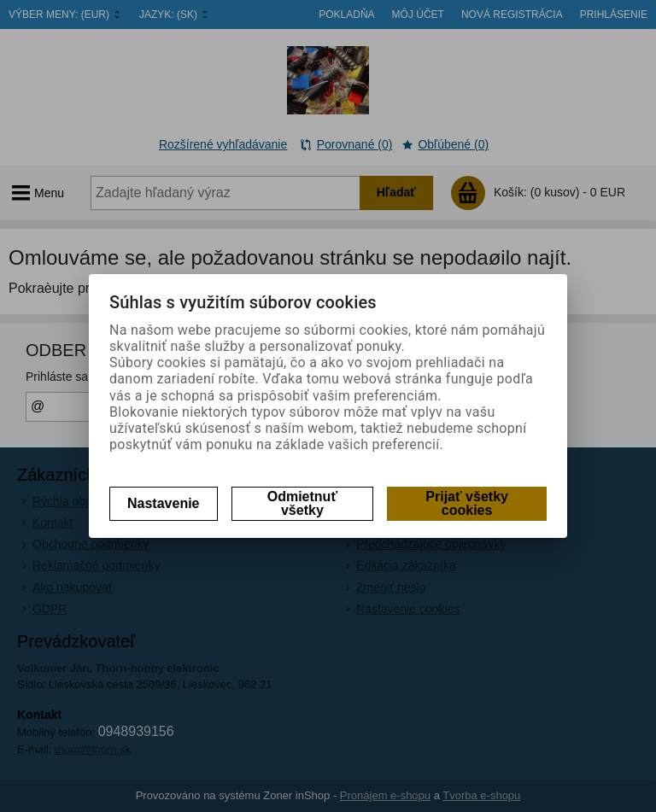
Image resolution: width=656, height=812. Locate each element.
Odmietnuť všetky (302, 503)
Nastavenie (164, 503)
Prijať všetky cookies (467, 503)
